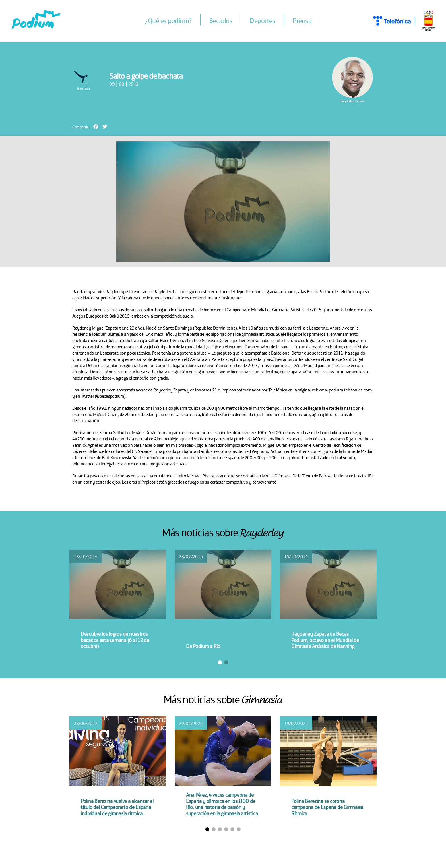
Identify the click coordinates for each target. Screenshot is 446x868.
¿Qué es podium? (168, 20)
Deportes (263, 20)
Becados (221, 20)
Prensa (302, 20)
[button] (96, 126)
